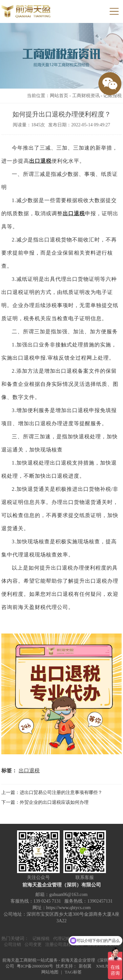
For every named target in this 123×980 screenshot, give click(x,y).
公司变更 (33, 944)
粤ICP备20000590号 (35, 966)
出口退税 (40, 161)
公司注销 (12, 944)
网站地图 (50, 972)
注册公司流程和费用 (64, 944)
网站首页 (59, 96)
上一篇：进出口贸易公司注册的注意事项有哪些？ (52, 792)
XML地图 (105, 966)
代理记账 (62, 938)
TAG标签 (73, 972)
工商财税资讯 (86, 96)
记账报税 (113, 96)
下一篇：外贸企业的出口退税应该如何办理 (45, 802)
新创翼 (85, 966)
